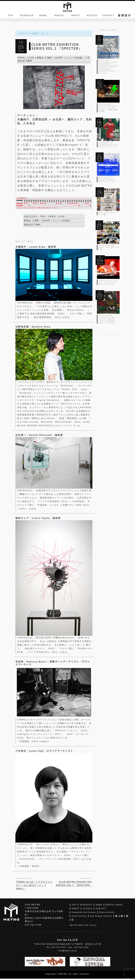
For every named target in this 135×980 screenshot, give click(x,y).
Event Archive (107, 914)
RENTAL (59, 17)
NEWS (43, 17)
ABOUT (76, 17)
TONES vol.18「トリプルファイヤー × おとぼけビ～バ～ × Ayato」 (34, 887)
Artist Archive (79, 917)
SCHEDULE (27, 17)
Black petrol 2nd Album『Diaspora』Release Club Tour (107, 179)
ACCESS (92, 17)
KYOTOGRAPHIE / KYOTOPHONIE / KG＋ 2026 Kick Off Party (108, 144)
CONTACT (108, 17)
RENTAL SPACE (114, 906)
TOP (10, 17)
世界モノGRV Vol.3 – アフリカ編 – (108, 213)
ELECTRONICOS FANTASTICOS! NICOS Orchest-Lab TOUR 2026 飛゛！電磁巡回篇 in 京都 (108, 108)
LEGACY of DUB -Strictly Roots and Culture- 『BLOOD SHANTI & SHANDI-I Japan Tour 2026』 (107, 319)
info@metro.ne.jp (67, 952)
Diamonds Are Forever (84, 914)
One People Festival (101, 917)
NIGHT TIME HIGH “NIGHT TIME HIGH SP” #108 (109, 247)
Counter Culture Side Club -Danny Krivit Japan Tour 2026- (108, 282)
